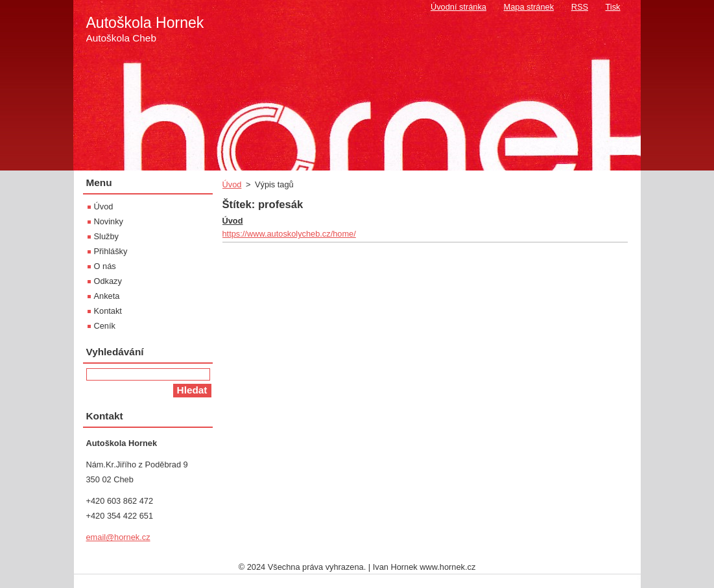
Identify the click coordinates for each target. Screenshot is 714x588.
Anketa (107, 296)
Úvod (232, 184)
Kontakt (108, 311)
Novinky (109, 221)
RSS (580, 7)
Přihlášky (111, 251)
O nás (105, 266)
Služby (106, 236)
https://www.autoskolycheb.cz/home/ (289, 234)
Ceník (105, 326)
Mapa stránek (529, 7)
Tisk (613, 7)
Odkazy (108, 281)
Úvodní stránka (458, 7)
